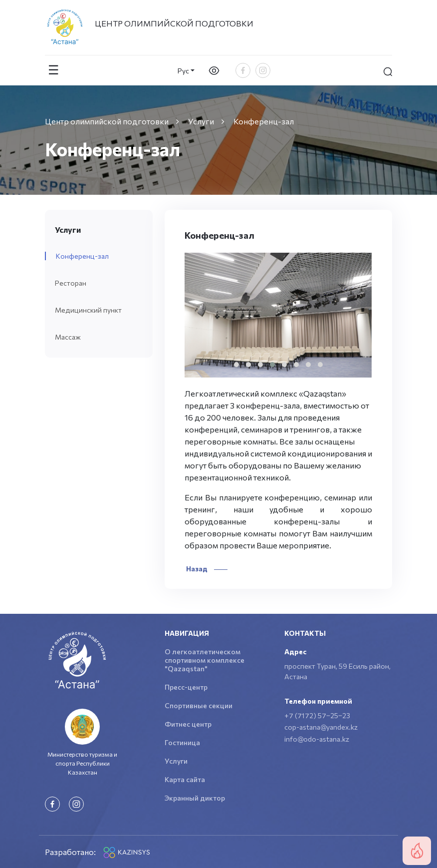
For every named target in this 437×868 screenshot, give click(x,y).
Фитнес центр (188, 724)
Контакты (305, 633)
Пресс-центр (186, 687)
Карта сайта (185, 779)
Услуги (176, 761)
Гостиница (182, 742)
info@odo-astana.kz (317, 739)
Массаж (68, 337)
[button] (236, 365)
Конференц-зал (82, 256)
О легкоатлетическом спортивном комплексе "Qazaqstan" (205, 660)
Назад (206, 569)
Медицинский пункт (88, 310)
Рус (183, 71)
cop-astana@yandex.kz (321, 727)
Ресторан (71, 283)
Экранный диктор (195, 798)
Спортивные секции (199, 705)
